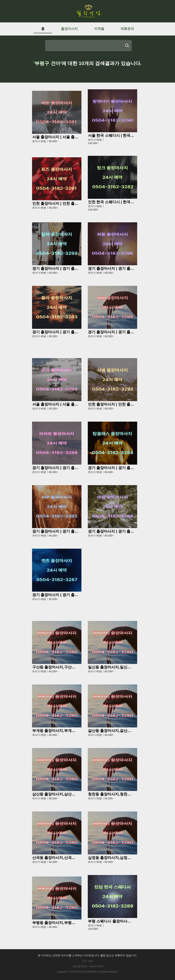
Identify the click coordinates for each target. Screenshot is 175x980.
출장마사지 (69, 29)
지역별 (99, 29)
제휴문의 (127, 29)
